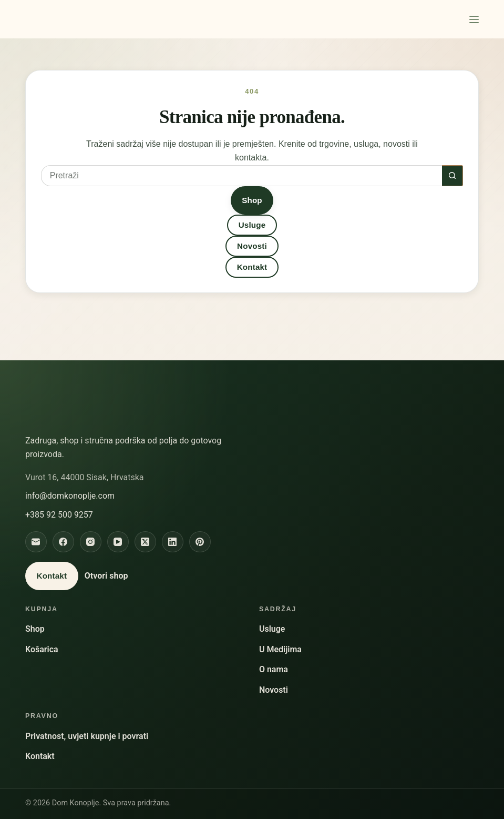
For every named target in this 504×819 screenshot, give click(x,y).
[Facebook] (63, 542)
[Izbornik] (474, 19)
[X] (145, 542)
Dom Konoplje (70, 19)
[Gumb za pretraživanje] (452, 176)
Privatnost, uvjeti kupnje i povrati (87, 736)
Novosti (252, 246)
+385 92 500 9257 (59, 515)
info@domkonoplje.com (70, 496)
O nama (274, 669)
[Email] (36, 542)
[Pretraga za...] (242, 176)
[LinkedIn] (173, 542)
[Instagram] (91, 542)
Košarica (42, 649)
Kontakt (252, 267)
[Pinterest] (200, 542)
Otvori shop (106, 576)
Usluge (252, 225)
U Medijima (280, 649)
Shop (252, 200)
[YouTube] (118, 542)
